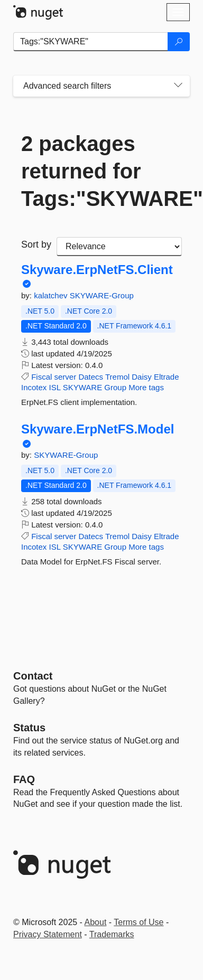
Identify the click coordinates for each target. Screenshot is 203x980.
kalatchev (52, 295)
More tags (146, 387)
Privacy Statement (48, 934)
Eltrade (167, 377)
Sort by (36, 244)
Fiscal (41, 377)
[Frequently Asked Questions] (24, 779)
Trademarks (112, 934)
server (66, 377)
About (96, 922)
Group (115, 387)
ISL (55, 387)
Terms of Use (139, 922)
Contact (33, 676)
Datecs (91, 377)
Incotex (34, 387)
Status (29, 728)
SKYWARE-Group (102, 295)
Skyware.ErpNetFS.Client (97, 270)
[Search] (179, 42)
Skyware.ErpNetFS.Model (98, 429)
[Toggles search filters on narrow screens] (178, 86)
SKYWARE (82, 387)
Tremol (117, 377)
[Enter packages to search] (91, 42)
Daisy (142, 377)
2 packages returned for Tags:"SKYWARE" (101, 171)
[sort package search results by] (119, 247)
